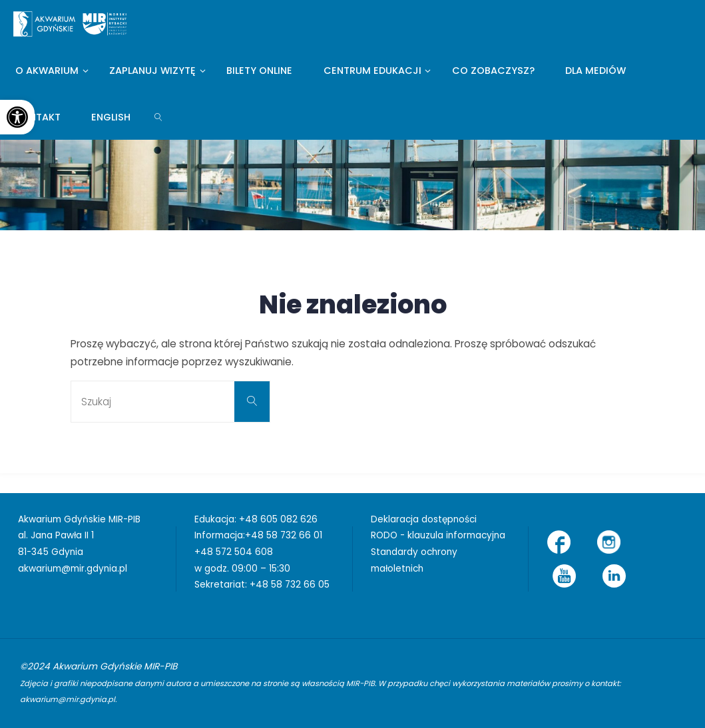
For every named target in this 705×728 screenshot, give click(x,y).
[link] (17, 117)
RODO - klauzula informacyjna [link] (438, 535)
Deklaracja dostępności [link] (424, 519)
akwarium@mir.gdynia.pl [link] (73, 569)
